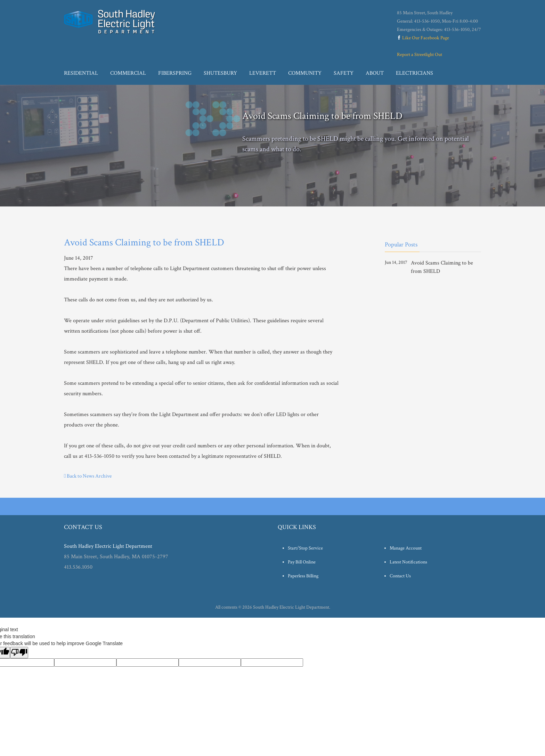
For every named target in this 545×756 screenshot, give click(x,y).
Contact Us (400, 576)
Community (305, 73)
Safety (344, 73)
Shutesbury (220, 73)
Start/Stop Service (305, 548)
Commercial (128, 73)
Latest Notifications (408, 562)
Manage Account (406, 548)
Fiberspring (175, 73)
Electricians (414, 73)
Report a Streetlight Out (420, 55)
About (375, 73)
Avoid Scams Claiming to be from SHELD (442, 267)
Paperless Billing (303, 576)
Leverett (263, 73)
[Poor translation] (19, 653)
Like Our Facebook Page (423, 38)
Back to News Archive (88, 476)
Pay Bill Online (302, 562)
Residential (81, 73)
